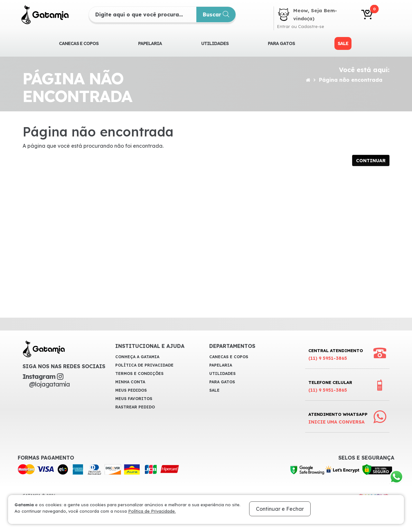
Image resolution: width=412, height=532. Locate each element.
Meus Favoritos (134, 399)
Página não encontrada (351, 80)
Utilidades (215, 43)
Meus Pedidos (131, 390)
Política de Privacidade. (152, 511)
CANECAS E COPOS (79, 43)
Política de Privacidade (144, 365)
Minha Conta (130, 382)
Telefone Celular (330, 387)
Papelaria (150, 43)
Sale (343, 43)
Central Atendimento (336, 355)
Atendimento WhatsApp (338, 419)
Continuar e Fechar (280, 509)
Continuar (371, 161)
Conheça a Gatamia (137, 357)
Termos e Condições (139, 373)
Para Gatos (281, 43)
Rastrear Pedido (135, 407)
